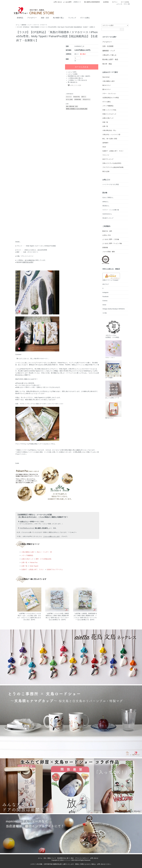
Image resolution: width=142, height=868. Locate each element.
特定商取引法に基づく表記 (65, 858)
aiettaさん (105, 202)
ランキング (71, 18)
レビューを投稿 (73, 74)
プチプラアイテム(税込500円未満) (113, 167)
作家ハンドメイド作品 (109, 110)
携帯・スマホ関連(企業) (43, 559)
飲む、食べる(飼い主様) (110, 139)
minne (104, 305)
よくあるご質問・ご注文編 (111, 239)
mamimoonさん (107, 214)
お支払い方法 (107, 235)
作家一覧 (105, 122)
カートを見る (124, 2)
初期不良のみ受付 (28, 262)
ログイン (114, 2)
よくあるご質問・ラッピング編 (112, 243)
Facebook (105, 297)
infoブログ (106, 284)
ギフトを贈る (84, 18)
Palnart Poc (33, 562)
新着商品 (19, 18)
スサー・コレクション (109, 93)
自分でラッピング (108, 159)
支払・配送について (50, 858)
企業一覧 (24, 562)
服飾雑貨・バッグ (26, 25)
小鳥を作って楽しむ (109, 55)
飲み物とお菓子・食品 (110, 59)
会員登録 (105, 2)
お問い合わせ (58, 2)
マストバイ (106, 155)
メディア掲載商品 (27, 555)
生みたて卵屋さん (108, 197)
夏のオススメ (107, 89)
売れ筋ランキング (108, 218)
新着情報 (105, 247)
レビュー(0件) (72, 72)
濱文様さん (106, 206)
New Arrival (106, 77)
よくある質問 (67, 2)
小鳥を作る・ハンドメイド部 (111, 134)
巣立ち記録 (106, 171)
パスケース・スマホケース (40, 25)
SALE (104, 147)
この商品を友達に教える (75, 78)
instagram (105, 292)
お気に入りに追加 (74, 85)
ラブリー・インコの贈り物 (111, 210)
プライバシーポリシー (82, 858)
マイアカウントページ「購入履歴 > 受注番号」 (35, 528)
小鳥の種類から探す (28, 552)
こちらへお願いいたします (51, 536)
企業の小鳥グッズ (27, 559)
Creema (105, 301)
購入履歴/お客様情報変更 (91, 2)
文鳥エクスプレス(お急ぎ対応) (112, 163)
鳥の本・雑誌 (107, 64)
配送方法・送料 (107, 231)
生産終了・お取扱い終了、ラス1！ (33, 569)
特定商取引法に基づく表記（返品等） (79, 76)
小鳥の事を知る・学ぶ (109, 130)
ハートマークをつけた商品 (111, 184)
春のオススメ (107, 85)
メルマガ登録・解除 (109, 252)
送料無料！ (106, 143)
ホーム (18, 25)
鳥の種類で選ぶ (57, 18)
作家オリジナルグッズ (109, 114)
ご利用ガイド (77, 2)
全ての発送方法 (29, 260)
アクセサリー (31, 18)
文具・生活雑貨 (108, 46)
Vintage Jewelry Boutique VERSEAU (114, 309)
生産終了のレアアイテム (55, 569)
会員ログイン (24, 522)
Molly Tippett (34, 566)
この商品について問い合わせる (77, 80)
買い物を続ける (73, 82)
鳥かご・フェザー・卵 (44, 552)
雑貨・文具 (44, 18)
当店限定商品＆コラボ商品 (111, 98)
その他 (104, 313)
